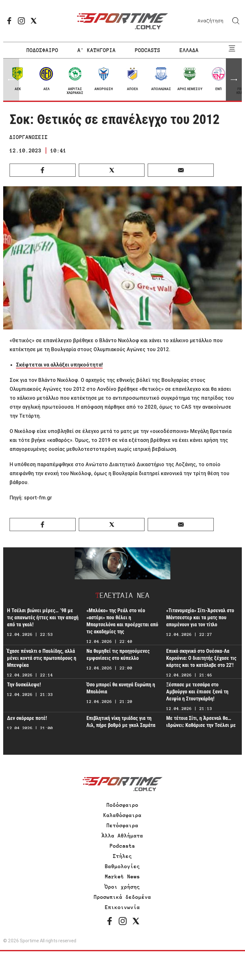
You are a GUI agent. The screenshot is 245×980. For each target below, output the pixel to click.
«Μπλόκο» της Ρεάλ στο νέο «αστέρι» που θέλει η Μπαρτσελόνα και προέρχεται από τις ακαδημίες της (122, 621)
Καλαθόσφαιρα (122, 815)
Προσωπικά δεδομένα (122, 897)
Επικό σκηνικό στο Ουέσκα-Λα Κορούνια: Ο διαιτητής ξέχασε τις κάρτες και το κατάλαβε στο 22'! (201, 658)
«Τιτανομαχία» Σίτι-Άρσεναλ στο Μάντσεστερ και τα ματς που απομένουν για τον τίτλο (200, 617)
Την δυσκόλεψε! (24, 685)
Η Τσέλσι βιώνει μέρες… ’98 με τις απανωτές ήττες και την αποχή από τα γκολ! (43, 617)
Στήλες (122, 856)
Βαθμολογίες (122, 866)
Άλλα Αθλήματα (122, 836)
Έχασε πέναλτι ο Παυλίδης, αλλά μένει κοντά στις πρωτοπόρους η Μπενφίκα (42, 658)
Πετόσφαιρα (122, 825)
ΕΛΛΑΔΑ (189, 50)
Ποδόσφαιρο (122, 805)
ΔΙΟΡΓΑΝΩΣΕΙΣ (29, 137)
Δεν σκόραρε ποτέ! (27, 718)
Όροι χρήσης (122, 887)
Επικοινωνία (122, 907)
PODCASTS (148, 50)
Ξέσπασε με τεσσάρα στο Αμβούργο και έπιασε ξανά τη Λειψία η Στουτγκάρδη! (197, 692)
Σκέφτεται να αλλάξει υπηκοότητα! (59, 365)
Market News (122, 876)
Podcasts (122, 846)
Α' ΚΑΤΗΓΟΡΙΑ (97, 50)
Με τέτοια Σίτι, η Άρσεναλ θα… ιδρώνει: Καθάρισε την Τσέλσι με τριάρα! (201, 725)
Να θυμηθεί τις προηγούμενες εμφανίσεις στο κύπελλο (118, 655)
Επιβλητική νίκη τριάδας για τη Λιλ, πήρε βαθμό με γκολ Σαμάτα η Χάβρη (121, 725)
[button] (234, 80)
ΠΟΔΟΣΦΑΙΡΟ (42, 50)
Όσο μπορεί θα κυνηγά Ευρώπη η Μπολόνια (121, 688)
